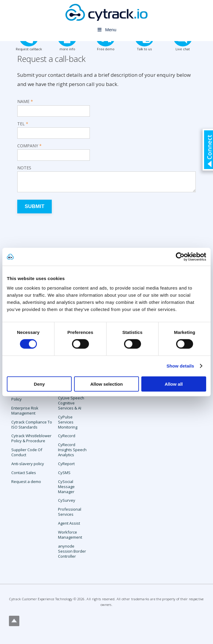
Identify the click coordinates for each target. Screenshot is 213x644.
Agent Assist (69, 523)
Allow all (174, 384)
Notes (24, 168)
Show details (180, 366)
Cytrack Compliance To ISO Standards (32, 425)
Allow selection (106, 384)
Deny (39, 384)
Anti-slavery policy (28, 464)
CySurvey (67, 500)
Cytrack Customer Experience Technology (41, 599)
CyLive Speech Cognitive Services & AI (71, 403)
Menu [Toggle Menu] (106, 30)
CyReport (66, 464)
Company (28, 146)
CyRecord (67, 436)
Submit (35, 206)
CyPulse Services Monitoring (68, 422)
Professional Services (70, 512)
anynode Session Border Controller (72, 551)
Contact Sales (24, 473)
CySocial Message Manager (66, 487)
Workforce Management (70, 535)
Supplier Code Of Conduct (27, 452)
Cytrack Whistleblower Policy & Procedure (31, 438)
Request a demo (26, 482)
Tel (21, 124)
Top (14, 621)
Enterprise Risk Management (25, 411)
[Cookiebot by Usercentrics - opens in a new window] (180, 257)
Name (23, 101)
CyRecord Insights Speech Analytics (72, 450)
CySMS (64, 473)
